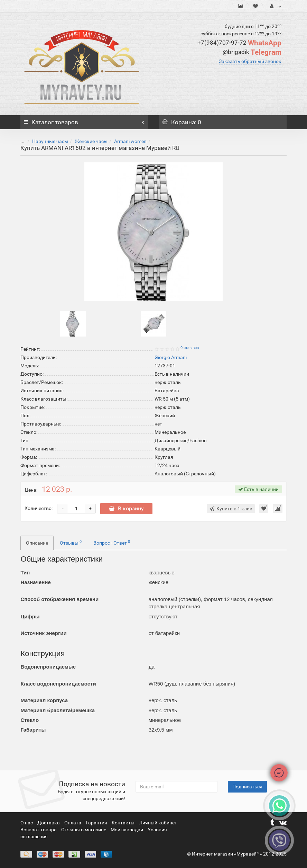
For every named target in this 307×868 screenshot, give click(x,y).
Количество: (39, 508)
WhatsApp (239, 43)
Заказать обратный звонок (250, 61)
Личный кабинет (158, 823)
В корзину (126, 508)
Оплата (73, 823)
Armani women (125, 141)
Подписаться (247, 787)
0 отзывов (190, 348)
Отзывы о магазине (84, 830)
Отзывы (71, 543)
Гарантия (97, 823)
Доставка (49, 823)
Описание (37, 543)
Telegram (252, 52)
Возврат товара (39, 830)
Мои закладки (127, 830)
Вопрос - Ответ (112, 543)
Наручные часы (45, 141)
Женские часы (86, 141)
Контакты (124, 823)
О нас (27, 823)
